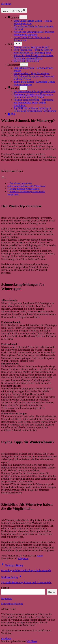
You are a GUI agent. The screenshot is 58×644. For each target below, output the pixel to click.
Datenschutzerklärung (12, 604)
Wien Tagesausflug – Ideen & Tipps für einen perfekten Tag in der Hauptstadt (33, 51)
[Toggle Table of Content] (4, 178)
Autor (40, 556)
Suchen (5, 588)
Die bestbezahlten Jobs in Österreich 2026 (34, 91)
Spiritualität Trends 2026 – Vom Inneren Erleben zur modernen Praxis (34, 57)
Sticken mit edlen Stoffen (26, 61)
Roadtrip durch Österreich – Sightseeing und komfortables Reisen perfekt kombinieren (34, 103)
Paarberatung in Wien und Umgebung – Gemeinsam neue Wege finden (33, 96)
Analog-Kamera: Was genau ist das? (32, 47)
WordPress (32, 641)
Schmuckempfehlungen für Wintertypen (28, 186)
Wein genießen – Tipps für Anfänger (32, 73)
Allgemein (23, 558)
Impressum (7, 598)
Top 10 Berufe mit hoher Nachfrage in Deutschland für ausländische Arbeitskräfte (35, 109)
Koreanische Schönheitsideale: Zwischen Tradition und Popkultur (34, 33)
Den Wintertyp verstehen (21, 183)
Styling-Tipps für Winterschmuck (25, 189)
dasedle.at (6, 4)
